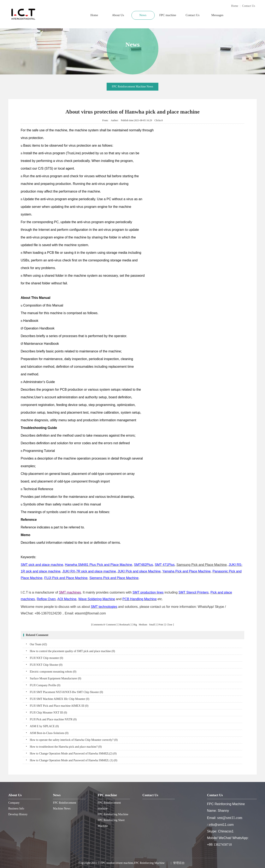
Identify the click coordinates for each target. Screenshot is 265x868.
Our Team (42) (38, 644)
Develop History (18, 814)
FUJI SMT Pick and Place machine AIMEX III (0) (59, 706)
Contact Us (249, 6)
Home (235, 6)
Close (169, 625)
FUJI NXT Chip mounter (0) (46, 658)
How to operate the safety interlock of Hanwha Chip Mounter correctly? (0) (74, 740)
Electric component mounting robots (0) (53, 672)
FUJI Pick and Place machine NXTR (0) (53, 719)
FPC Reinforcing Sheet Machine (111, 823)
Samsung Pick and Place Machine (202, 565)
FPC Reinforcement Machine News (132, 87)
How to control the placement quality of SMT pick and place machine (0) (72, 651)
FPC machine (168, 15)
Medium (143, 625)
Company (14, 803)
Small (152, 625)
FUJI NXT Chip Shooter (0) (46, 665)
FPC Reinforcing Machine (113, 814)
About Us (118, 15)
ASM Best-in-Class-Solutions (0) (49, 733)
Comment (111, 625)
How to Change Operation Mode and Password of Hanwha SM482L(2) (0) (73, 754)
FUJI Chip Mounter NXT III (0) (48, 713)
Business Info (16, 809)
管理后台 (179, 863)
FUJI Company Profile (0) (45, 685)
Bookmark (125, 625)
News (143, 15)
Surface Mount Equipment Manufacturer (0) (55, 678)
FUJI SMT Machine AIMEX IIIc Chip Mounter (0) (60, 699)
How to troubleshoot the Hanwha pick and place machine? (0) (66, 747)
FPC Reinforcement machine (109, 806)
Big (135, 625)
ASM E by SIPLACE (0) (44, 726)
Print (161, 625)
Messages (217, 15)
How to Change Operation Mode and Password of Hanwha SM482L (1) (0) (73, 760)
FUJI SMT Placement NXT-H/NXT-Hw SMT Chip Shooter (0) (66, 692)
